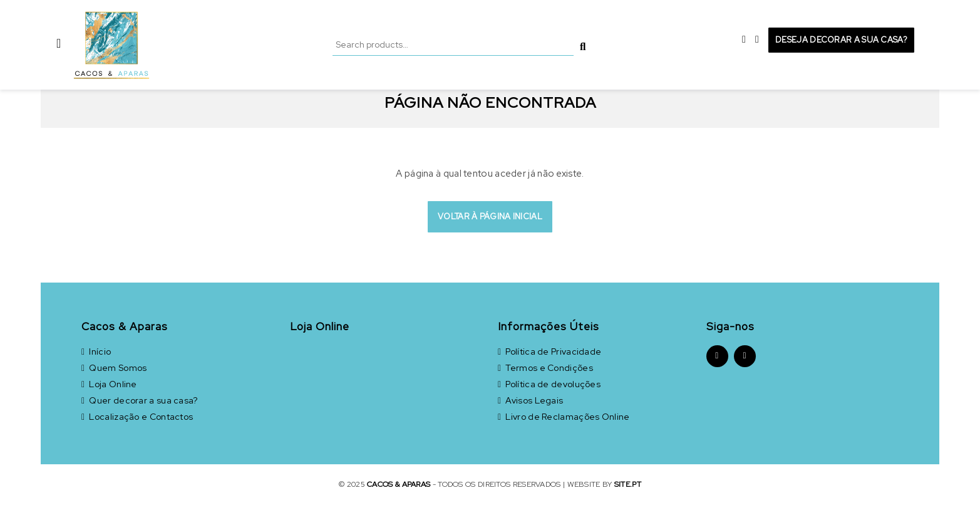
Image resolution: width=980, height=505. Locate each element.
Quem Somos (114, 368)
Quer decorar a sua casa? (140, 400)
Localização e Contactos (137, 417)
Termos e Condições (545, 368)
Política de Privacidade (549, 351)
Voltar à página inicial (490, 216)
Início (96, 351)
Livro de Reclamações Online (564, 417)
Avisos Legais (530, 400)
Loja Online (109, 384)
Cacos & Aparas (399, 484)
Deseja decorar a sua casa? (841, 40)
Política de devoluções (549, 384)
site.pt (628, 484)
